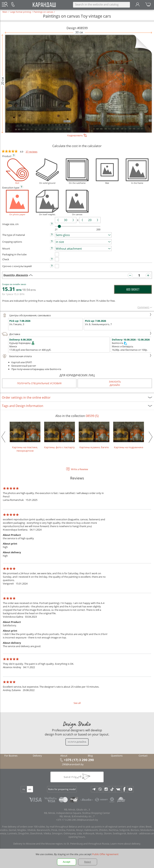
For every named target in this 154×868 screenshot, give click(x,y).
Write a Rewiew (79, 469)
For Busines (11, 756)
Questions (117, 756)
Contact (143, 756)
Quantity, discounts (16, 275)
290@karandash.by (73, 764)
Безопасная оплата (77, 356)
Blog (90, 756)
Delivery (37, 756)
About (64, 756)
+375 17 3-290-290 (66, 820)
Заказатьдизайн (115, 383)
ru (24, 789)
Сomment (145, 307)
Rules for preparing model (62, 789)
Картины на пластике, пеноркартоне (25, 437)
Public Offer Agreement (105, 854)
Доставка (77, 334)
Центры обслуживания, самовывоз (77, 315)
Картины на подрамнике (129, 435)
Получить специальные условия (39, 383)
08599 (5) (92, 416)
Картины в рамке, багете (94, 435)
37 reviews (31, 152)
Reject (88, 862)
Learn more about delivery (125, 844)
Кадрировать (77, 135)
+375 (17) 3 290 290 (79, 760)
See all (77, 703)
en (30, 789)
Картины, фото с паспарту (60, 435)
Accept (67, 862)
